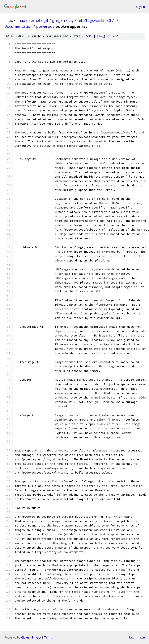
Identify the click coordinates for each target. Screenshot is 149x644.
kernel (34, 20)
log (101, 36)
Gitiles (25, 637)
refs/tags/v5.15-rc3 (94, 20)
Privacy (37, 637)
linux (8, 20)
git (46, 20)
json (141, 637)
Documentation (18, 26)
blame (113, 36)
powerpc (44, 26)
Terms (48, 637)
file (90, 36)
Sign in (140, 7)
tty (71, 20)
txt (131, 637)
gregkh (58, 20)
